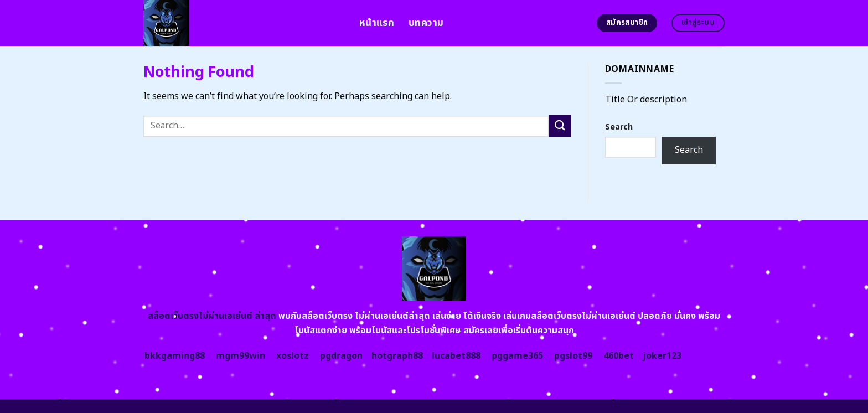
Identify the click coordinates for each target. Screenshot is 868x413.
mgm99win (241, 356)
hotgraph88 (397, 356)
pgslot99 (573, 356)
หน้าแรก (377, 23)
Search (619, 127)
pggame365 (517, 356)
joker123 (662, 356)
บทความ (426, 23)
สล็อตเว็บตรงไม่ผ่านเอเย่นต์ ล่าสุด (212, 316)
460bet (619, 356)
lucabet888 (456, 356)
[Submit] (560, 126)
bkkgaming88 (175, 356)
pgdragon (341, 356)
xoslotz (293, 356)
